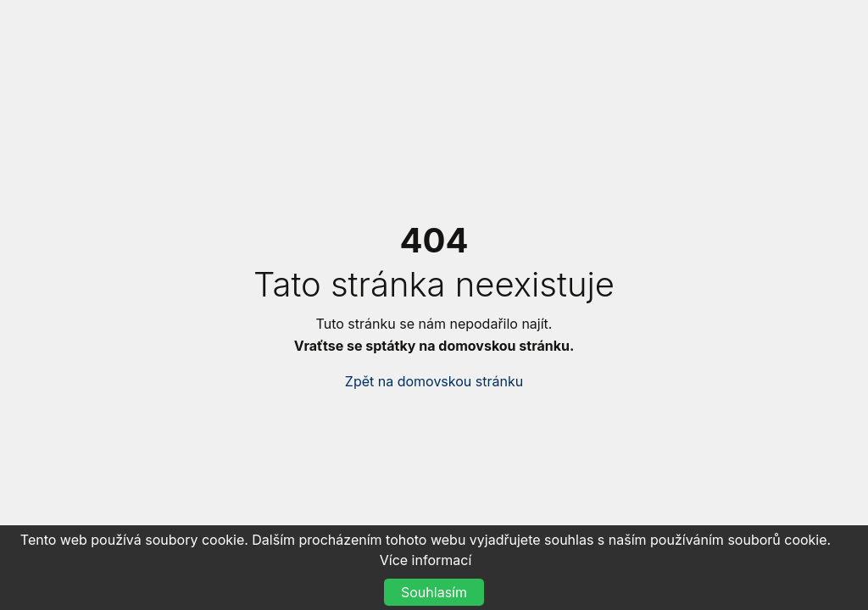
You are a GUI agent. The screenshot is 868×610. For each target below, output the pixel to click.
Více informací (426, 560)
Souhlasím (434, 592)
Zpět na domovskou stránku (434, 381)
